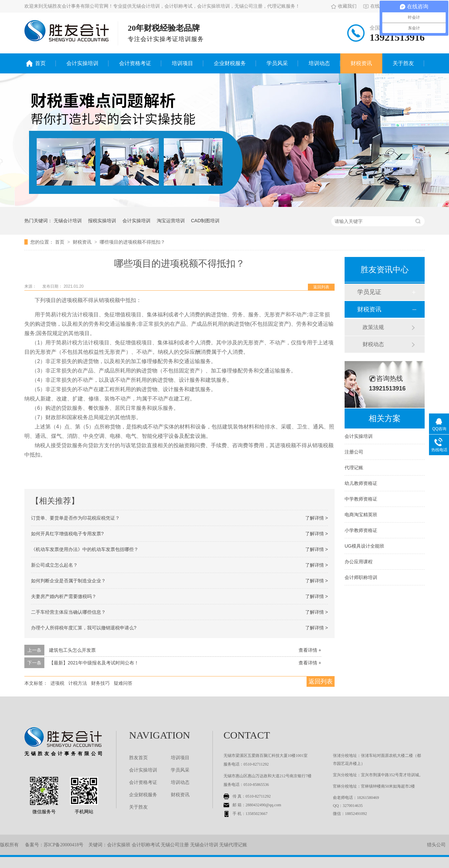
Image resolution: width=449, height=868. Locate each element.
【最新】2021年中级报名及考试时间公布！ (94, 663)
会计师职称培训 (361, 577)
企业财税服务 (230, 63)
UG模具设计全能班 (364, 546)
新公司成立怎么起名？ (54, 565)
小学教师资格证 (361, 530)
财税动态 (373, 344)
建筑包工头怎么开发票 (72, 650)
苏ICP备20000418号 (64, 845)
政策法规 (373, 327)
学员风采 (277, 63)
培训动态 (319, 63)
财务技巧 (100, 683)
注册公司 (354, 452)
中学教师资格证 (361, 499)
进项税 (57, 683)
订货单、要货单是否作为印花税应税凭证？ (75, 518)
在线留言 (376, 6)
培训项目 (182, 63)
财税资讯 (361, 63)
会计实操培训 (82, 63)
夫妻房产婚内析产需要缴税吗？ (64, 596)
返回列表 (321, 287)
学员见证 (369, 292)
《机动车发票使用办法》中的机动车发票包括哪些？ (85, 549)
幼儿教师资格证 (361, 483)
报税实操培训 (102, 221)
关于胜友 (403, 63)
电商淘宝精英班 (361, 515)
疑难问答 (123, 683)
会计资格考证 (135, 63)
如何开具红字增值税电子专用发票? (67, 534)
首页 (40, 63)
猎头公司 (436, 845)
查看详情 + (310, 650)
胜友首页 (138, 758)
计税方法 (78, 683)
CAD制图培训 (205, 221)
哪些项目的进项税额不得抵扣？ (132, 242)
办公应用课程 (359, 562)
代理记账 (354, 468)
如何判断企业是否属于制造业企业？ (68, 581)
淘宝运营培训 (171, 221)
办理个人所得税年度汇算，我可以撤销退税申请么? (84, 628)
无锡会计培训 (68, 221)
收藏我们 (344, 6)
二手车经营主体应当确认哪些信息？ (68, 612)
